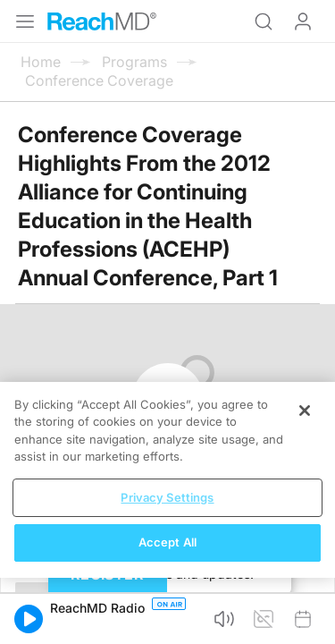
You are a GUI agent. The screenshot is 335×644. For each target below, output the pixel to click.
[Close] (305, 411)
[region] (167, 480)
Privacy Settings (167, 497)
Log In (303, 21)
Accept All (167, 542)
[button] (29, 619)
